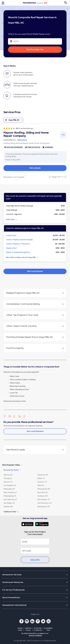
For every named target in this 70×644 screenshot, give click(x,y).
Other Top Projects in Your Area (35, 315)
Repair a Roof (11, 248)
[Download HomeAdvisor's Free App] (28, 524)
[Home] (35, 3)
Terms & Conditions (35, 635)
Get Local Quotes (35, 271)
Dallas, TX (41, 478)
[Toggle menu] (3, 3)
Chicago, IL (8, 478)
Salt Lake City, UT (10, 499)
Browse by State (12, 470)
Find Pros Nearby (35, 348)
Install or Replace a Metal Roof (18, 244)
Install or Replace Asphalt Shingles (20, 240)
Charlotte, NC (43, 475)
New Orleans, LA (10, 492)
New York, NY (43, 492)
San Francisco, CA (44, 503)
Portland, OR (42, 496)
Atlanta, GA (8, 475)
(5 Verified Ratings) (26, 128)
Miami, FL (41, 485)
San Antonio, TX (44, 499)
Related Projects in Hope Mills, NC (35, 293)
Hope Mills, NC (13, 120)
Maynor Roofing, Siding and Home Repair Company (26, 134)
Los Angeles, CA (10, 485)
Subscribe (35, 560)
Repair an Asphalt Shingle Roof (18, 252)
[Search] (67, 3)
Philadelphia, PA (10, 496)
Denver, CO (8, 482)
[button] (35, 465)
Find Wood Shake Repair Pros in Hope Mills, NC (35, 337)
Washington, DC (44, 507)
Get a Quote (35, 168)
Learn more (12, 219)
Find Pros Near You (35, 50)
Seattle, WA (8, 507)
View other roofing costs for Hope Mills (22, 257)
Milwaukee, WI (9, 489)
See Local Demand (35, 431)
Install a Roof (11, 235)
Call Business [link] (22, 140)
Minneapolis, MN (44, 489)
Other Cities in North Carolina (35, 326)
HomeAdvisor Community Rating (35, 304)
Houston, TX (42, 482)
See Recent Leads (35, 450)
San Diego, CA (9, 503)
